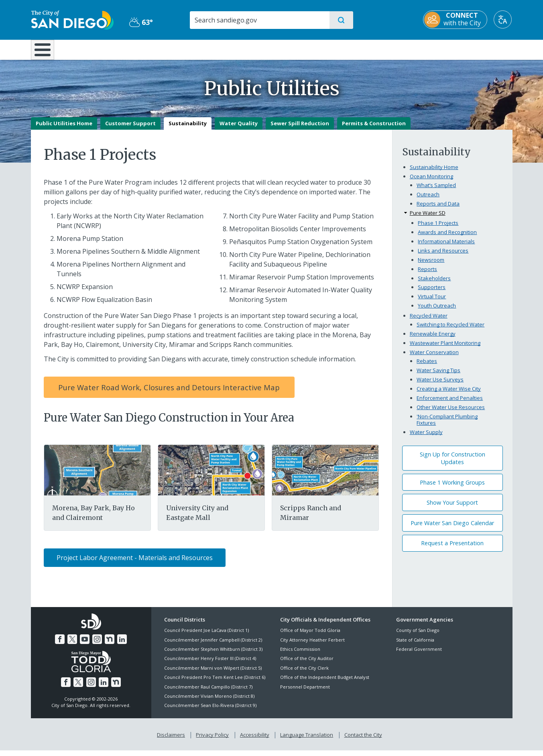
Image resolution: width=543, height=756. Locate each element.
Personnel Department (305, 692)
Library (316, 49)
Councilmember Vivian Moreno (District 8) (209, 702)
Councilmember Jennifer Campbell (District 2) (213, 645)
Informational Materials (446, 247)
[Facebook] (60, 645)
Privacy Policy (212, 740)
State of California (415, 645)
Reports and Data (438, 209)
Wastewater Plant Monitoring (445, 348)
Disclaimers (171, 740)
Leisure (99, 49)
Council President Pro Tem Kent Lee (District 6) (215, 683)
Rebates (427, 367)
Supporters (432, 293)
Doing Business (244, 49)
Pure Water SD (428, 218)
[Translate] (503, 19)
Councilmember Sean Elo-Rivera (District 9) (210, 711)
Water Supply (426, 438)
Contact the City (363, 740)
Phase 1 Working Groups (452, 488)
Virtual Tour (432, 302)
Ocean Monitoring (431, 182)
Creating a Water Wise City (449, 394)
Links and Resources (443, 256)
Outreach (428, 200)
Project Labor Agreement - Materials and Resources (135, 563)
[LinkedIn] (122, 645)
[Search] (259, 20)
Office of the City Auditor (307, 664)
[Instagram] (97, 645)
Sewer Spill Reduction (300, 129)
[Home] (46, 53)
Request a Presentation (452, 549)
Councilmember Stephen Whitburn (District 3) (213, 655)
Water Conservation (434, 358)
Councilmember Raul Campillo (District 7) (208, 692)
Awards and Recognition (447, 238)
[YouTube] (85, 645)
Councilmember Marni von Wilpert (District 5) (213, 673)
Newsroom (431, 265)
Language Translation (307, 740)
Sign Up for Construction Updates (452, 464)
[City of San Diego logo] (72, 19)
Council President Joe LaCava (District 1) (206, 636)
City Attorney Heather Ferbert (312, 645)
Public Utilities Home (64, 129)
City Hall (473, 49)
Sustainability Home (434, 173)
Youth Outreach (437, 312)
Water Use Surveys (440, 385)
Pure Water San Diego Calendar (452, 529)
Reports (427, 275)
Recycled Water (429, 321)
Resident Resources (173, 49)
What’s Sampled (436, 191)
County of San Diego (418, 636)
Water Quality (239, 129)
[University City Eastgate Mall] (211, 475)
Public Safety (395, 49)
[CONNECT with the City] (456, 20)
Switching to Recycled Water (450, 330)
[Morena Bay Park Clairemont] (97, 475)
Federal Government (419, 655)
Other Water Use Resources (451, 413)
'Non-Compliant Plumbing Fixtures (447, 425)
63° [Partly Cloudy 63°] (141, 22)
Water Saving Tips (438, 376)
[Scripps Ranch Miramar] (325, 475)
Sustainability (188, 129)
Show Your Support (452, 508)
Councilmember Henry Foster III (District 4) (210, 664)
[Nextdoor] (110, 645)
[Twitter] (72, 645)
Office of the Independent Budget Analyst (325, 683)
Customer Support (130, 129)
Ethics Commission (300, 655)
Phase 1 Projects (438, 228)
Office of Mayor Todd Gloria (310, 636)
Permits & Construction (374, 129)
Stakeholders (434, 284)
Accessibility (255, 740)
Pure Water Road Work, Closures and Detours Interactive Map (169, 393)
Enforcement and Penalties (450, 403)
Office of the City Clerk (304, 673)
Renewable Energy (433, 339)
